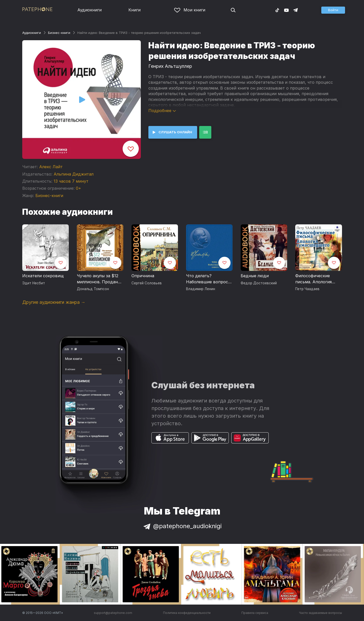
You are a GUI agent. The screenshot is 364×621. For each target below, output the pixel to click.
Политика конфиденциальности (187, 613)
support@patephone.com (113, 613)
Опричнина (143, 276)
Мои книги (190, 10)
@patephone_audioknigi (182, 526)
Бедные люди (255, 276)
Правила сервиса (255, 613)
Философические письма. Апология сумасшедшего (313, 279)
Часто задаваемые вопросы (321, 613)
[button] (333, 10)
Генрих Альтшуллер (170, 66)
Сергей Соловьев (147, 283)
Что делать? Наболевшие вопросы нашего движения (209, 279)
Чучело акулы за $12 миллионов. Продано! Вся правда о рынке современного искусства (99, 279)
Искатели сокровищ (43, 276)
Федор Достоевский (259, 283)
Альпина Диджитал (74, 174)
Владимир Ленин (201, 289)
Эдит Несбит (34, 283)
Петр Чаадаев (307, 289)
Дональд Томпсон (93, 289)
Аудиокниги (89, 10)
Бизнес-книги (59, 33)
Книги (134, 10)
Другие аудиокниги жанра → (54, 302)
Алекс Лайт (51, 167)
